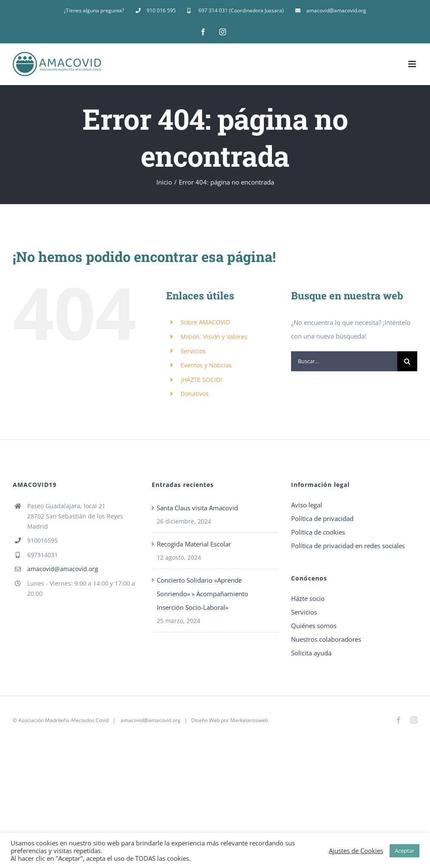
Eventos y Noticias (206, 365)
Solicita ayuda (311, 653)
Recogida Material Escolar (194, 544)
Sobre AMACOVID (205, 322)
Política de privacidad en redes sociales (348, 546)
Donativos (195, 394)
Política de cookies (318, 532)
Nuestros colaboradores (326, 639)
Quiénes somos (314, 626)
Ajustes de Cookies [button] (356, 851)
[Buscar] (407, 361)
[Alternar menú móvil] (413, 64)
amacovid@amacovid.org (63, 569)
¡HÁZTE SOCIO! (201, 380)
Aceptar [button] (405, 851)
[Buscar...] (344, 361)
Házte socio (308, 598)
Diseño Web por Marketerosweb (229, 720)
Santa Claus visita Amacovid (197, 508)
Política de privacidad (322, 518)
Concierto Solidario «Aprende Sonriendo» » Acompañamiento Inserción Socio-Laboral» (202, 594)
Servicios (193, 351)
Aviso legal (307, 505)
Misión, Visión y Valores (214, 337)
